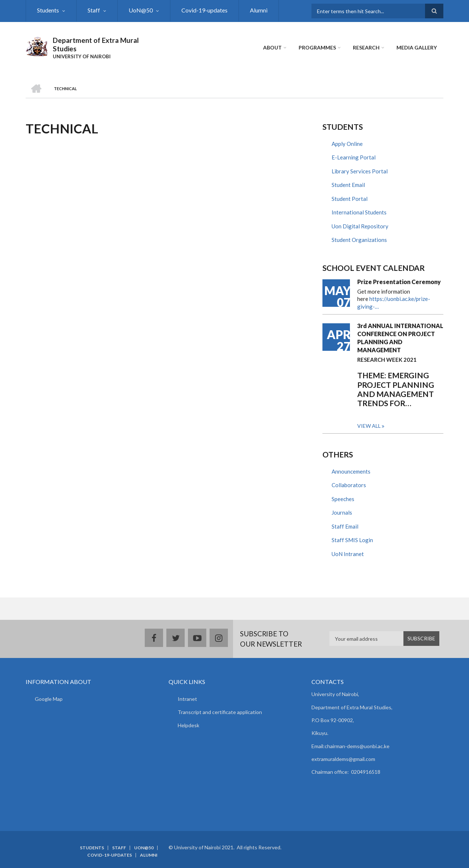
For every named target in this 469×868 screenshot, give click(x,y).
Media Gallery (417, 47)
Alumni (259, 10)
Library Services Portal (360, 171)
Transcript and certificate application (220, 712)
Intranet (187, 699)
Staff (94, 10)
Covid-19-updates (204, 10)
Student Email (348, 185)
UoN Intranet (348, 554)
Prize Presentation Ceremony (399, 282)
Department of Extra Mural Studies (96, 44)
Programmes (317, 47)
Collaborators (349, 485)
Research (366, 47)
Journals (342, 512)
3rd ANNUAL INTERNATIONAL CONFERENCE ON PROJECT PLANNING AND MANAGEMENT (400, 338)
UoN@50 (141, 10)
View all (369, 426)
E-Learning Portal (354, 157)
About (272, 47)
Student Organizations (359, 240)
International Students (359, 212)
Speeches (343, 499)
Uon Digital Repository (360, 226)
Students (48, 10)
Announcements (351, 471)
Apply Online (347, 144)
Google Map (49, 699)
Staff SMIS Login (352, 540)
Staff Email (345, 526)
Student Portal (350, 199)
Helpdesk (189, 725)
